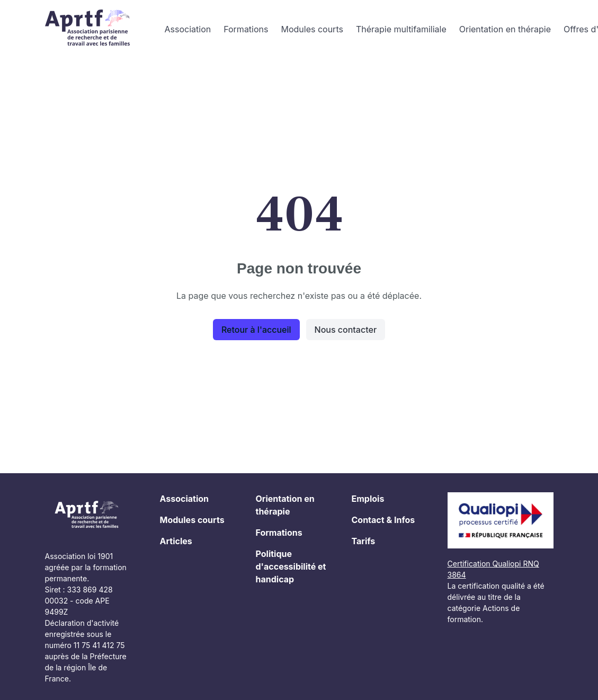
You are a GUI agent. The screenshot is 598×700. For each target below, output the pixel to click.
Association (188, 29)
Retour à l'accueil (256, 330)
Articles (176, 541)
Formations (246, 29)
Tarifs (364, 541)
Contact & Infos (383, 520)
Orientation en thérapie (505, 29)
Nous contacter (346, 330)
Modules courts (312, 29)
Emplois (368, 499)
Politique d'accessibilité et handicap (291, 566)
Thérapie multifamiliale (401, 29)
